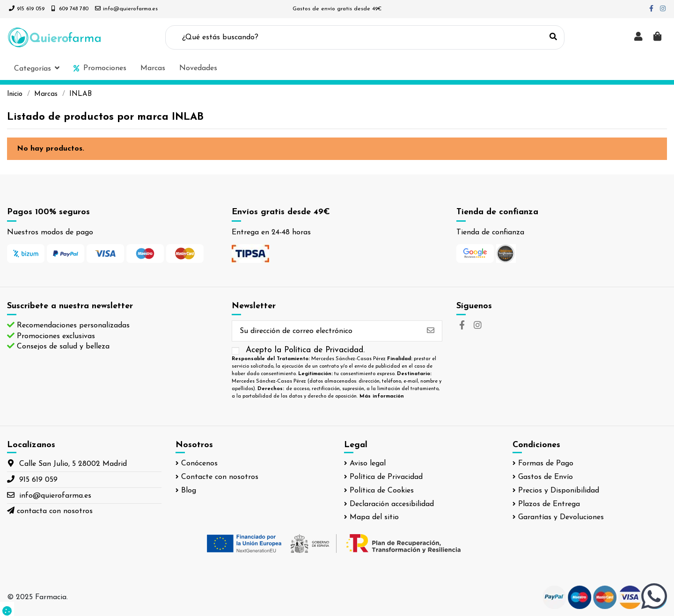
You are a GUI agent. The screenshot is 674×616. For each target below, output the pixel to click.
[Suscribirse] (431, 331)
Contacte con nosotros (220, 477)
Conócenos (199, 464)
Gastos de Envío (546, 477)
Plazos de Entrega (549, 504)
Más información (382, 396)
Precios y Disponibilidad (559, 491)
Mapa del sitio (374, 517)
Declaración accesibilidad (392, 504)
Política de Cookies (382, 491)
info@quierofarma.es (130, 9)
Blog (189, 491)
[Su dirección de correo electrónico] (326, 331)
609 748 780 (74, 9)
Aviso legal (368, 464)
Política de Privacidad (386, 477)
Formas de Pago (546, 464)
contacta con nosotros (55, 511)
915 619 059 (31, 9)
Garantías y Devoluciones (561, 517)
